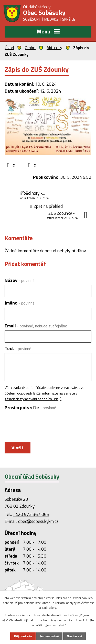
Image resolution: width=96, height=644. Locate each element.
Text (18, 348)
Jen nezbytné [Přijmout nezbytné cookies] (50, 636)
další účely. (49, 608)
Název (20, 280)
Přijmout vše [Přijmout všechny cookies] (23, 636)
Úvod (9, 48)
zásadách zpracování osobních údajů (33, 399)
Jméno (20, 303)
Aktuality (54, 48)
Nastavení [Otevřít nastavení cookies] (74, 636)
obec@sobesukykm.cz (38, 521)
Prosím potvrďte (30, 408)
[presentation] (42, 425)
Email (36, 326)
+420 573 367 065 (31, 514)
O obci (30, 48)
